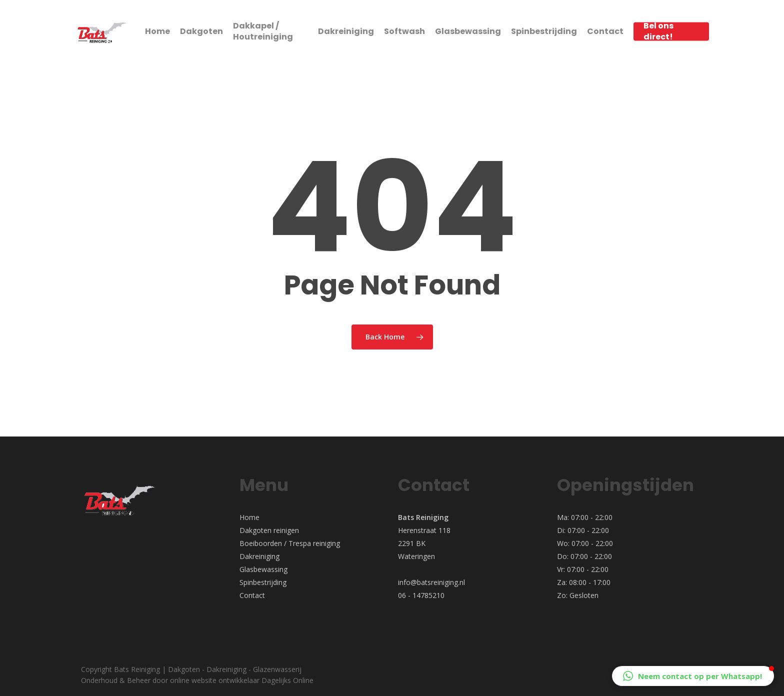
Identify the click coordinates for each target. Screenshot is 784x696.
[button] (693, 676)
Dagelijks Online (287, 680)
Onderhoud (99, 680)
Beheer (139, 680)
